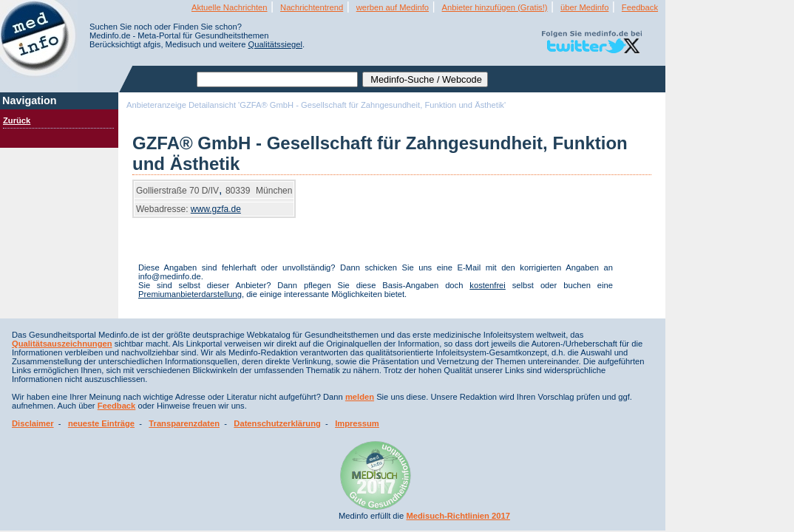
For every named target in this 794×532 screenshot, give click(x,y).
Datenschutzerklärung (277, 423)
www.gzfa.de (216, 209)
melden (360, 397)
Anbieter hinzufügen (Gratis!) (495, 7)
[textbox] (277, 79)
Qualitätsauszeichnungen (62, 344)
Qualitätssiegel (275, 44)
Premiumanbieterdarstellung (190, 294)
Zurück (17, 120)
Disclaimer (33, 423)
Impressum (357, 423)
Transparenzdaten (184, 423)
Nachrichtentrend (312, 7)
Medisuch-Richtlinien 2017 (458, 516)
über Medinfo (584, 7)
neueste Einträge (101, 423)
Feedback (640, 7)
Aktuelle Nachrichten (230, 7)
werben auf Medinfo (393, 7)
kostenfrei (488, 285)
